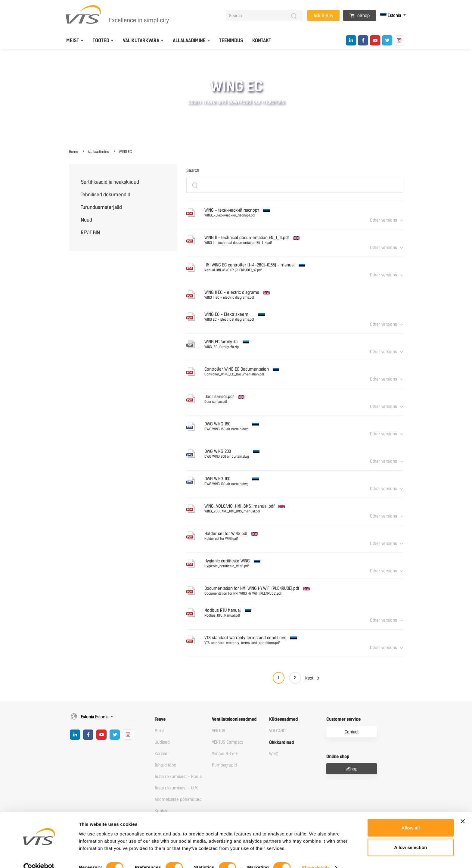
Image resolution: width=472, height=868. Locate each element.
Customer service (343, 719)
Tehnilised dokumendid (106, 195)
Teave (160, 719)
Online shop (338, 757)
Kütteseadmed (283, 719)
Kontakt (262, 40)
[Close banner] (463, 810)
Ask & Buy (323, 16)
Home (73, 152)
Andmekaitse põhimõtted (178, 800)
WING (274, 754)
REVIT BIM (90, 233)
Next (309, 678)
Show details (316, 856)
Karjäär (161, 754)
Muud (87, 220)
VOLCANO (277, 731)
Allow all (410, 816)
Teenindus (231, 40)
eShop (360, 16)
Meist (73, 40)
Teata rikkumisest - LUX (176, 788)
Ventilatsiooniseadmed (234, 719)
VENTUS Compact (227, 742)
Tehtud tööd (166, 765)
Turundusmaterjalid (101, 207)
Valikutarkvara (141, 40)
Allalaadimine (189, 40)
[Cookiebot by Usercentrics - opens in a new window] (39, 856)
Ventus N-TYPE (225, 754)
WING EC (125, 152)
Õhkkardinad (281, 743)
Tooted (101, 40)
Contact (352, 732)
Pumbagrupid (224, 765)
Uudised (162, 742)
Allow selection (410, 836)
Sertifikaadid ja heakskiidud (110, 182)
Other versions (383, 220)
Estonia (391, 16)
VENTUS (219, 731)
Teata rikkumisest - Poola (178, 777)
